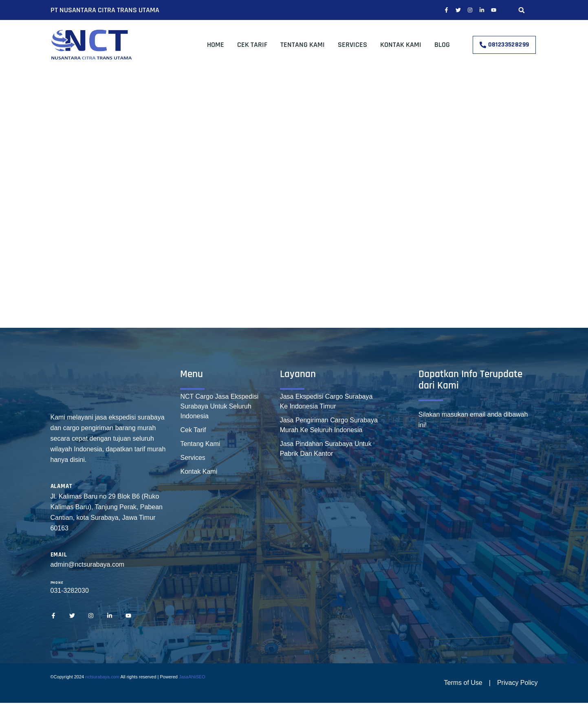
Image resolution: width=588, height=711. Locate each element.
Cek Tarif (252, 45)
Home (216, 45)
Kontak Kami (401, 45)
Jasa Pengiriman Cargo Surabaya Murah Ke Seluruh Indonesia (329, 425)
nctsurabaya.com (102, 677)
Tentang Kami (303, 45)
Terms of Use (463, 683)
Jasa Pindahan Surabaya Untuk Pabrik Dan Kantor (326, 449)
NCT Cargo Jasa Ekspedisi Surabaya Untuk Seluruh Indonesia (219, 406)
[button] (522, 10)
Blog (442, 45)
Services (352, 45)
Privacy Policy (518, 683)
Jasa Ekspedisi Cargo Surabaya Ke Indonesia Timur (326, 401)
